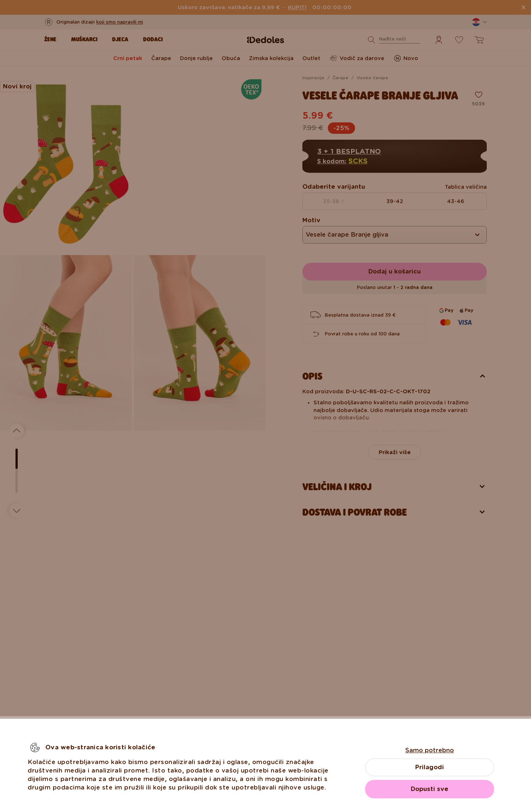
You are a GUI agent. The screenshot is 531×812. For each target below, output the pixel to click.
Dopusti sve (430, 789)
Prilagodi (430, 767)
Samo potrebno (430, 750)
